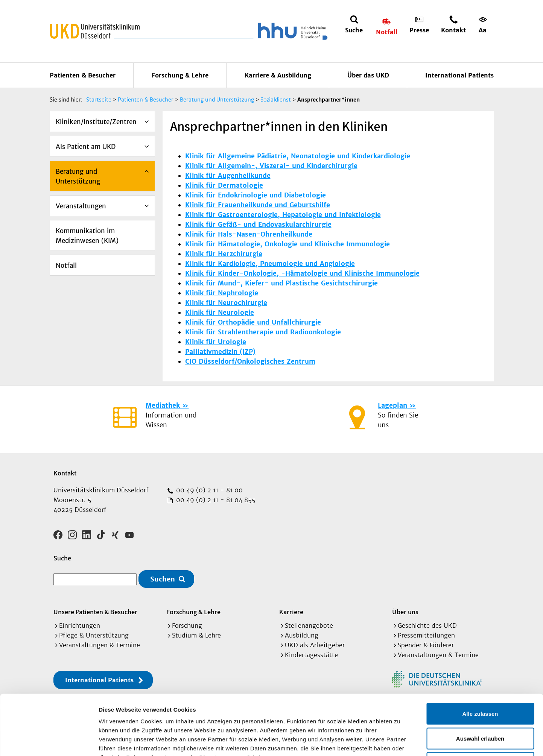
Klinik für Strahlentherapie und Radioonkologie (263, 332)
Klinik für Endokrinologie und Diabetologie (256, 195)
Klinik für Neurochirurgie (226, 303)
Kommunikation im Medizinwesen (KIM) (87, 236)
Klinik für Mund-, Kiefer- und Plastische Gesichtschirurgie (281, 283)
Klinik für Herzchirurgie (224, 254)
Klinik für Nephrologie (222, 293)
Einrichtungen (80, 625)
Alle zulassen (480, 657)
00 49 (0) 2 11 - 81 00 (208, 490)
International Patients (459, 75)
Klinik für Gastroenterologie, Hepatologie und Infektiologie (283, 215)
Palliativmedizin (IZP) (220, 352)
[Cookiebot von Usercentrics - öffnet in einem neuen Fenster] (49, 741)
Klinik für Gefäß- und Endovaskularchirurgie (258, 225)
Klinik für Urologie (216, 342)
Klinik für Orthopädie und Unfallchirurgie (253, 322)
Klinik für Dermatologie (224, 185)
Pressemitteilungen (426, 635)
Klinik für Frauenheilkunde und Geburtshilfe (258, 205)
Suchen (163, 579)
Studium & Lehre (196, 635)
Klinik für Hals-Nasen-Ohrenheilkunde (249, 234)
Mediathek (163, 405)
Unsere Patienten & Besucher (95, 612)
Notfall (66, 266)
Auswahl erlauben (480, 682)
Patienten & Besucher (83, 75)
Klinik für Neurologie (220, 313)
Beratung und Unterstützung (78, 176)
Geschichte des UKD (427, 625)
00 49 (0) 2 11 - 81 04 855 (215, 500)
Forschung (187, 625)
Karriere (291, 612)
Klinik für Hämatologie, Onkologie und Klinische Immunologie (287, 244)
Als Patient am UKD (86, 147)
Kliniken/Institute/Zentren (96, 122)
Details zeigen (400, 741)
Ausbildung (302, 635)
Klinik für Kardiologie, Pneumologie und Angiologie (270, 264)
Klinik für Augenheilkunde (228, 176)
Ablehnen (480, 707)
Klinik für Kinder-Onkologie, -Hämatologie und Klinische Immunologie (302, 273)
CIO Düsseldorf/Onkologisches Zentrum (250, 361)
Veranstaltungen (81, 206)
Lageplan (392, 405)
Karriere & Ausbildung (278, 75)
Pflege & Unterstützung (94, 635)
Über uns (405, 612)
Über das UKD (368, 75)
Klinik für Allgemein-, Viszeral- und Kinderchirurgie (271, 166)
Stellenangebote (309, 625)
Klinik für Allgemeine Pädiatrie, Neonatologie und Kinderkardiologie (298, 156)
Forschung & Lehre (180, 75)
